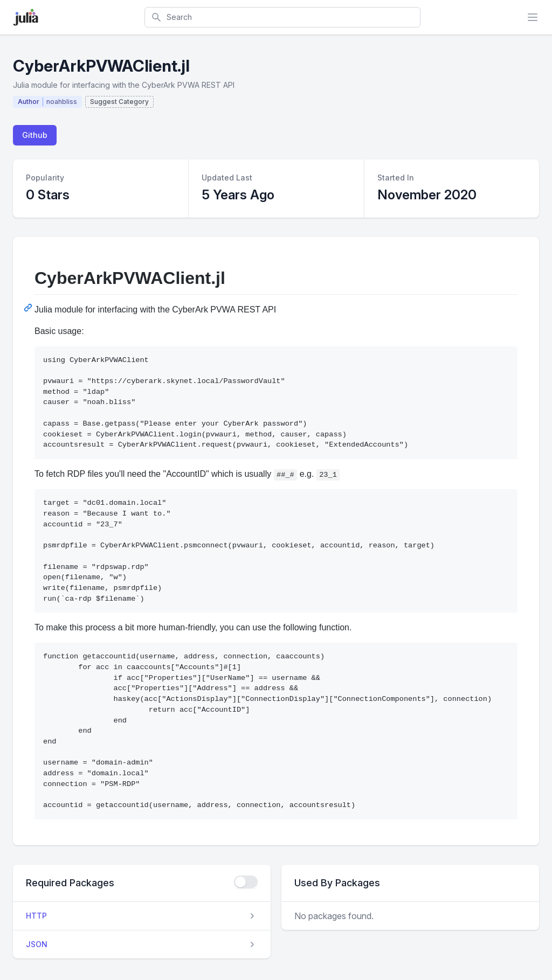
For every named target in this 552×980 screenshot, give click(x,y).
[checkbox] (246, 882)
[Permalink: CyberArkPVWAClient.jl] (29, 308)
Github (35, 135)
